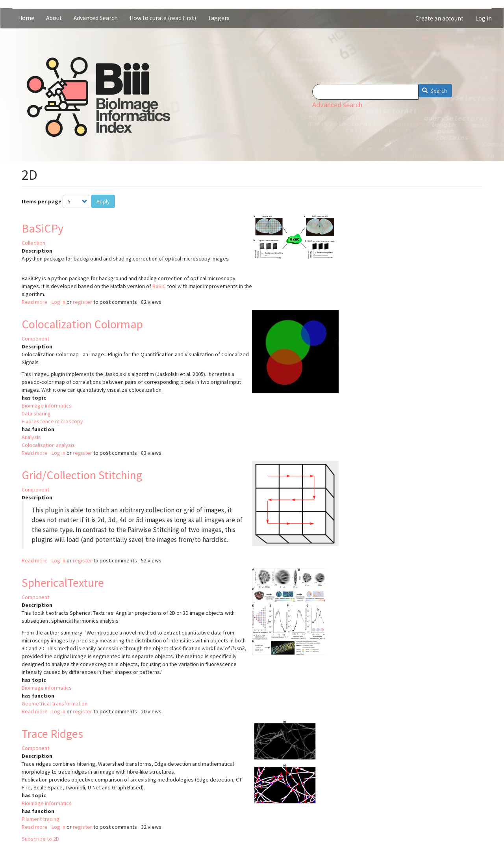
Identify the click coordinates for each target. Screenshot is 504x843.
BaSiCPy (43, 228)
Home (26, 18)
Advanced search (337, 105)
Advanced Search (96, 18)
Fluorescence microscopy (52, 421)
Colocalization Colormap (82, 324)
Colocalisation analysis (48, 445)
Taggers (219, 18)
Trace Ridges (52, 733)
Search (435, 91)
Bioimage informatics (47, 406)
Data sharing (36, 413)
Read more (35, 302)
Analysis (31, 437)
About (54, 18)
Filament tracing (41, 819)
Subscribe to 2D (40, 839)
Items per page (42, 201)
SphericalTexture (63, 582)
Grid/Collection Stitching (82, 475)
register (82, 302)
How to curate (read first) (163, 18)
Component (35, 339)
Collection (33, 243)
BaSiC (159, 286)
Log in (484, 18)
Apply (103, 201)
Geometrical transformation (55, 703)
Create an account (439, 18)
